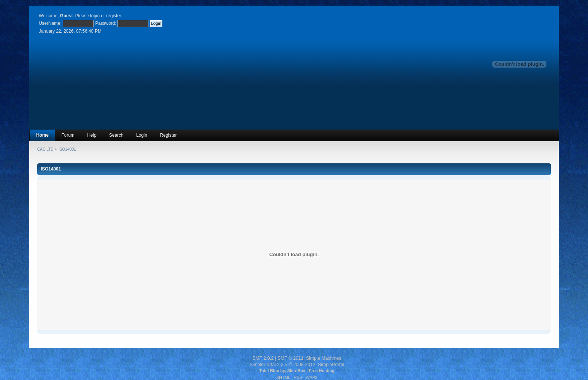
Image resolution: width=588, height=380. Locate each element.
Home (42, 135)
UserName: (50, 23)
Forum (68, 135)
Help (92, 135)
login (95, 16)
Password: (106, 23)
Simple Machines (324, 358)
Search (116, 135)
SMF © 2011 (290, 358)
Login (142, 135)
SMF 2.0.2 (263, 358)
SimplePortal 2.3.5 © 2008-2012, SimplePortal (297, 365)
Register (169, 135)
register (113, 16)
